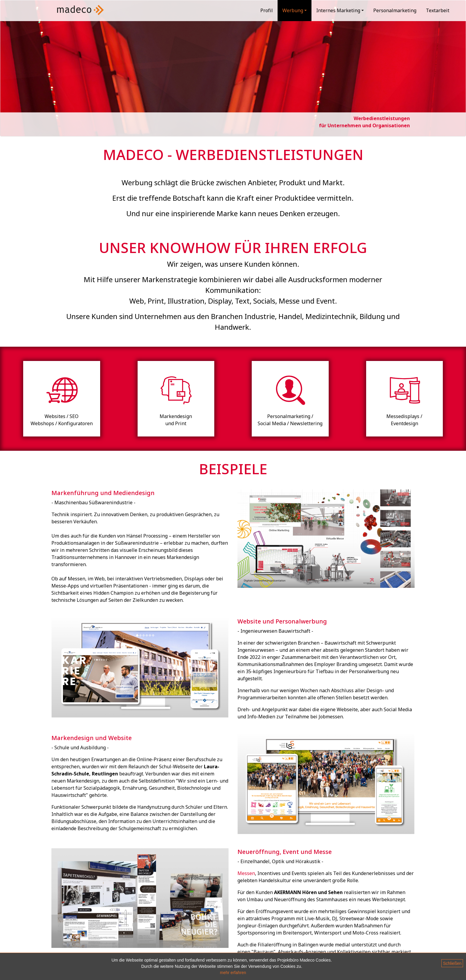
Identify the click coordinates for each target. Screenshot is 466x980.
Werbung (296, 10)
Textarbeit (438, 10)
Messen (246, 873)
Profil (267, 10)
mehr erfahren (233, 973)
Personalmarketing (395, 10)
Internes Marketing (341, 10)
